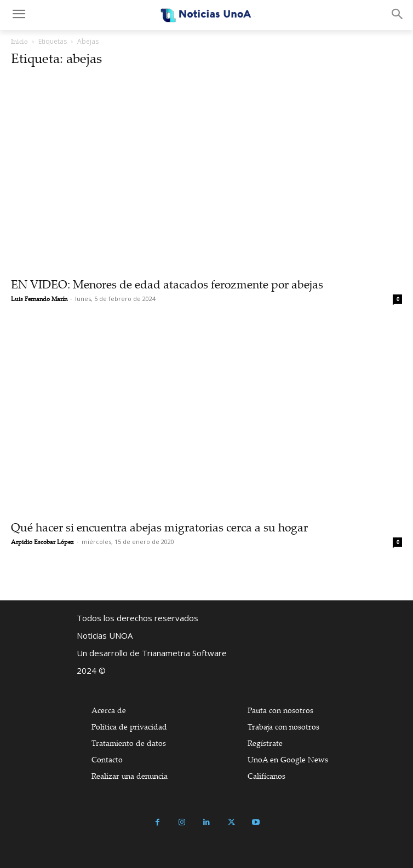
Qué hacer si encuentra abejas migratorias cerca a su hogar (159, 527)
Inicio (19, 41)
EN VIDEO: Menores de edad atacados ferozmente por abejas (167, 284)
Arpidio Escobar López (42, 542)
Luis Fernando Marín (39, 299)
